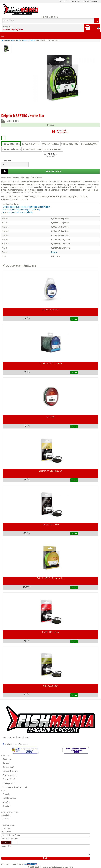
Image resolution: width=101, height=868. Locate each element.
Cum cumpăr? (75, 1)
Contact (63, 1)
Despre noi (7, 759)
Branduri (6, 806)
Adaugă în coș (54, 171)
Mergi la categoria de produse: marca (26, 207)
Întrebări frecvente (90, 1)
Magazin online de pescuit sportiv (50, 721)
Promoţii (6, 794)
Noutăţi (6, 802)
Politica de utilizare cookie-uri (15, 787)
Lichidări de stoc (9, 798)
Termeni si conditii (10, 775)
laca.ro (6, 818)
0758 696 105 (50, 17)
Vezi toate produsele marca (18, 212)
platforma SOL (9, 825)
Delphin (54, 252)
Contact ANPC (9, 779)
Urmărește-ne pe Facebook (15, 744)
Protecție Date (9, 783)
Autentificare (8, 29)
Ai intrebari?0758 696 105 (63, 131)
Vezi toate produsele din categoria (22, 210)
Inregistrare (18, 29)
